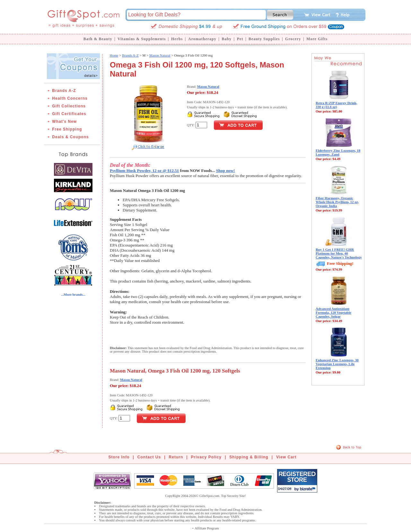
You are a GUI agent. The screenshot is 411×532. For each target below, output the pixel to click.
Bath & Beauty (98, 39)
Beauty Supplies (264, 39)
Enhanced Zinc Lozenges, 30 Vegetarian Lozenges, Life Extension (337, 364)
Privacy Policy (206, 457)
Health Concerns (70, 98)
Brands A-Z (64, 91)
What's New (64, 122)
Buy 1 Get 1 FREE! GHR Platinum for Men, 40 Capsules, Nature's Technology (339, 253)
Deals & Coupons (70, 137)
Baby (227, 39)
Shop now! (226, 171)
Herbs (177, 39)
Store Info (119, 457)
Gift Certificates (69, 114)
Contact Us (149, 457)
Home (114, 55)
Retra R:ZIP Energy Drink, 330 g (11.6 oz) (337, 105)
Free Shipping (67, 129)
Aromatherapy (202, 39)
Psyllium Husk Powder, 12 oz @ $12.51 (144, 171)
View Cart (286, 457)
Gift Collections (69, 106)
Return (176, 457)
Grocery (293, 39)
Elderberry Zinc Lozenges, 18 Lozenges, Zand (338, 152)
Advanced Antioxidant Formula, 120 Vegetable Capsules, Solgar (333, 312)
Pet (240, 39)
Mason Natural (160, 55)
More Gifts (317, 39)
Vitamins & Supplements (142, 39)
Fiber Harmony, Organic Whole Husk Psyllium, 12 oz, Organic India (337, 202)
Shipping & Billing (249, 457)
